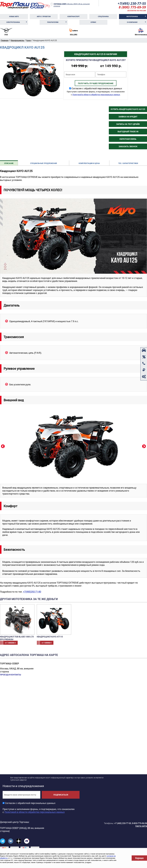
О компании (132, 22)
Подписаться (61, 795)
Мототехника (132, 16)
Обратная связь (128, 139)
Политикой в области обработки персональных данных (96, 95)
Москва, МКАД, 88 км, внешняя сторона (72, 5)
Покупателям (53, 22)
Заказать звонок (128, 146)
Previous (3, 446)
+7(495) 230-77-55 (132, 3)
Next (144, 446)
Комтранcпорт (74, 16)
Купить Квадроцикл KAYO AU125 (128, 109)
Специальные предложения (43, 163)
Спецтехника (103, 16)
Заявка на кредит (128, 117)
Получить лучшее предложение (96, 83)
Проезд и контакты (10, 675)
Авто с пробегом (44, 16)
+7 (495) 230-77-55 (123, 823)
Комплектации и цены (89, 163)
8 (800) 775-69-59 (132, 7)
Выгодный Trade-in (128, 131)
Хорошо (139, 858)
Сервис (93, 22)
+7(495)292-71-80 (32, 592)
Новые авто (14, 16)
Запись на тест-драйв (128, 124)
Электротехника (13, 22)
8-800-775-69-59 (140, 823)
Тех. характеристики (128, 163)
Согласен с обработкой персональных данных (97, 88)
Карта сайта (141, 826)
